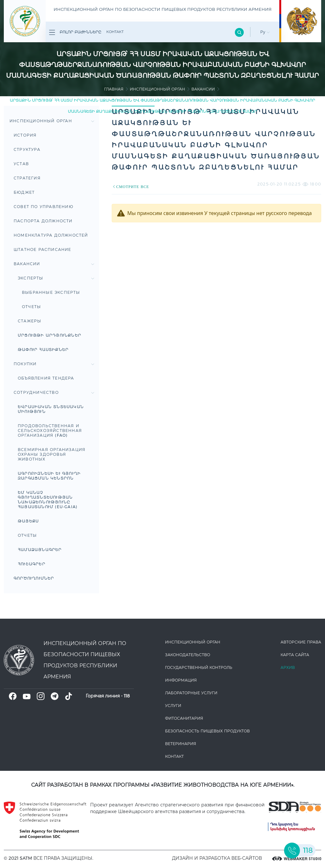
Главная (114, 89)
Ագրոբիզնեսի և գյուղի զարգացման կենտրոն (49, 476)
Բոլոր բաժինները (75, 32)
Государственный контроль (199, 667)
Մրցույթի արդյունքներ (50, 335)
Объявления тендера (46, 378)
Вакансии (203, 89)
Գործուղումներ (34, 578)
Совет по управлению (43, 207)
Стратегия (27, 178)
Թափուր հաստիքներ (43, 350)
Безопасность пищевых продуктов (207, 731)
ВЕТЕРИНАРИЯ (181, 744)
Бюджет (24, 192)
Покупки (54, 364)
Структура (27, 149)
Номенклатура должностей (51, 235)
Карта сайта (295, 655)
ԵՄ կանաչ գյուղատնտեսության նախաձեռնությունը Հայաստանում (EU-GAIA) (48, 500)
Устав (21, 164)
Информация (181, 680)
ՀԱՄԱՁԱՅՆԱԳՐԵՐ (40, 550)
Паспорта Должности (43, 221)
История (25, 135)
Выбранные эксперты (51, 292)
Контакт (115, 32)
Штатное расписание (43, 249)
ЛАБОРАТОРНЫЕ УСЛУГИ (191, 693)
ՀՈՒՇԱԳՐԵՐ (32, 564)
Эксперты (56, 278)
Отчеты (31, 307)
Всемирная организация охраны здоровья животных (52, 454)
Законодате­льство (188, 655)
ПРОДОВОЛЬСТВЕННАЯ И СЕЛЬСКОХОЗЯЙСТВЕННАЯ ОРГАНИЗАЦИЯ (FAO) (50, 431)
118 (127, 696)
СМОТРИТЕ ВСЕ (130, 187)
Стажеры (30, 321)
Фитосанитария (184, 718)
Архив (288, 667)
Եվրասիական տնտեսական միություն (51, 409)
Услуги (173, 706)
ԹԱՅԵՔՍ (28, 521)
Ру (265, 32)
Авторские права (301, 642)
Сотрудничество (54, 392)
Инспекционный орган (157, 89)
